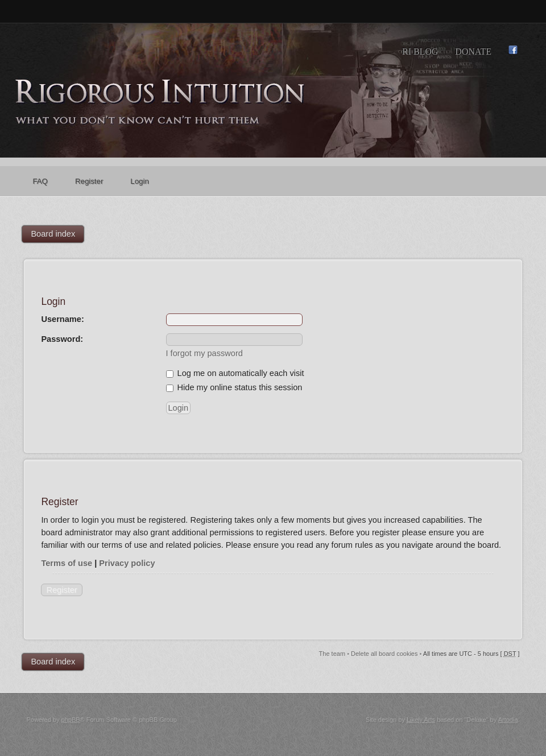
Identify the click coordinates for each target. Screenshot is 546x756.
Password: (62, 339)
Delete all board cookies (384, 654)
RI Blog (420, 51)
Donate (473, 51)
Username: (62, 319)
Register (61, 590)
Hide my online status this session (234, 387)
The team (332, 654)
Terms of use (67, 563)
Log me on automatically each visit (235, 373)
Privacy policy (127, 563)
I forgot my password (204, 353)
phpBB (71, 720)
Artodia (508, 720)
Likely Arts (421, 720)
